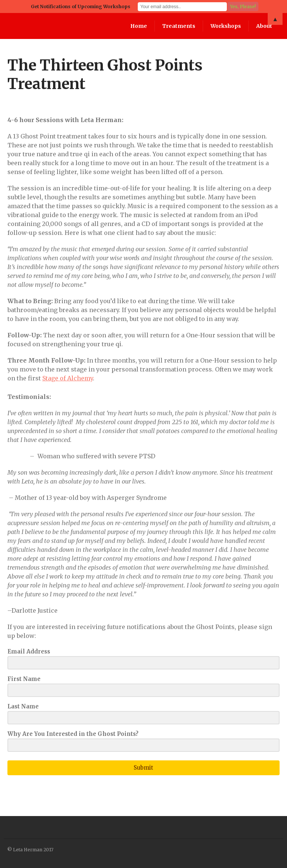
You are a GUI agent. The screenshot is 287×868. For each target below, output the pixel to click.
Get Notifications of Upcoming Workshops (81, 6)
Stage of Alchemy (68, 378)
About (264, 26)
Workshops (226, 26)
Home (139, 26)
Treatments (179, 26)
